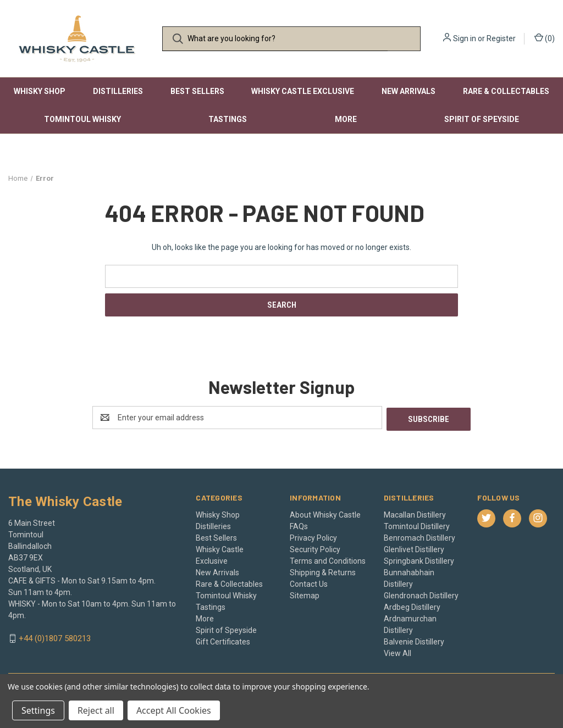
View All (398, 652)
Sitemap (305, 594)
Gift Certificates (223, 640)
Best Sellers (197, 91)
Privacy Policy (313, 536)
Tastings (228, 119)
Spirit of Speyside (482, 119)
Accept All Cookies (174, 710)
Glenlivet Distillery (414, 548)
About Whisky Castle (325, 513)
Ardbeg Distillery (412, 605)
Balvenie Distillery (414, 640)
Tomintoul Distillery (417, 525)
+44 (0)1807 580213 (55, 637)
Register (501, 38)
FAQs (299, 525)
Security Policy (315, 548)
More (346, 119)
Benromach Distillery (420, 536)
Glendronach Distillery (421, 594)
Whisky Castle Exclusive (303, 91)
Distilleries (118, 91)
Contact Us (309, 582)
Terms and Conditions (328, 559)
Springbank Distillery (419, 559)
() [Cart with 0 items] (545, 38)
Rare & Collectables (506, 91)
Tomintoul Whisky (82, 119)
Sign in (465, 38)
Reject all (96, 710)
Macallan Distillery (415, 513)
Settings (38, 710)
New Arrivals (409, 91)
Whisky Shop (40, 91)
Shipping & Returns (323, 571)
